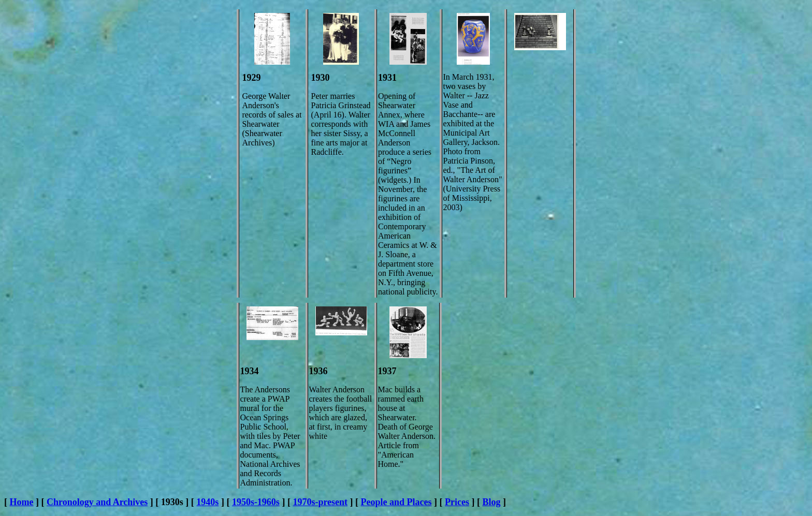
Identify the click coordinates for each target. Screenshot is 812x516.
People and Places (396, 502)
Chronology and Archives (97, 502)
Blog (492, 502)
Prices (457, 502)
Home (22, 502)
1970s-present (320, 502)
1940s (207, 502)
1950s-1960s (256, 502)
